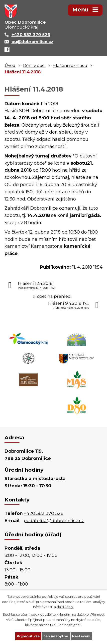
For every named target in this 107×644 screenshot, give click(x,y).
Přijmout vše (28, 636)
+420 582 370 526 (44, 513)
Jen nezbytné (56, 636)
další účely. (65, 607)
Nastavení (81, 636)
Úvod (10, 65)
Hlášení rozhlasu (70, 65)
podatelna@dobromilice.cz (54, 521)
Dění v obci (34, 65)
